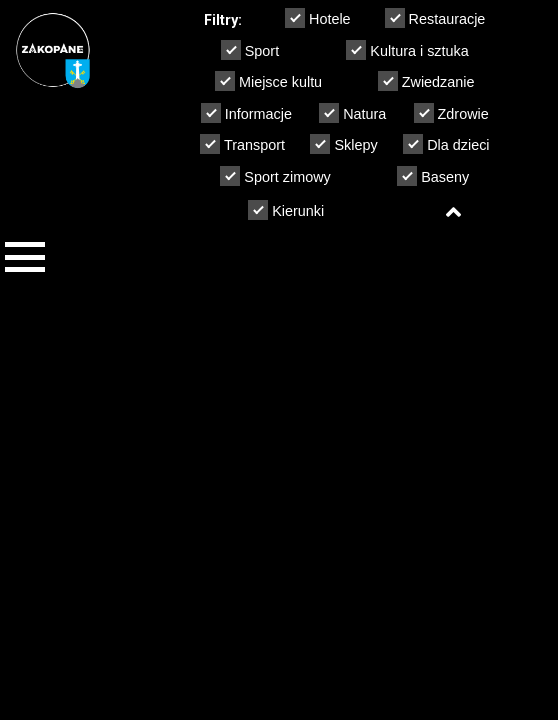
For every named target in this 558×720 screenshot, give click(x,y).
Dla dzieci (446, 144)
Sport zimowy (275, 176)
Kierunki (286, 210)
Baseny (433, 176)
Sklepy (343, 144)
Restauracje (435, 18)
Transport (242, 144)
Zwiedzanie (426, 81)
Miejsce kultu (268, 81)
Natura (352, 113)
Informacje (246, 113)
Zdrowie (451, 113)
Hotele (318, 18)
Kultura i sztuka (407, 50)
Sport (250, 50)
